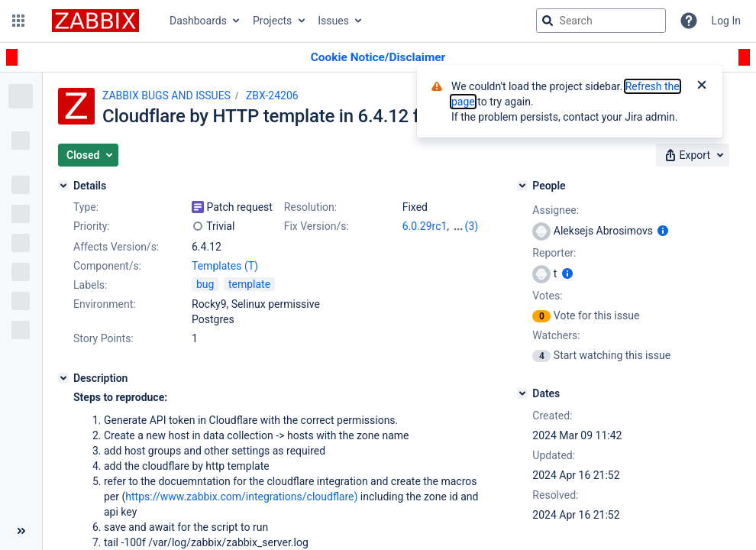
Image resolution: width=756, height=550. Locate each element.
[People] (522, 186)
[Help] (689, 21)
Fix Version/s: (317, 226)
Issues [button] (333, 21)
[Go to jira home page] (95, 21)
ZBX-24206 (272, 95)
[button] (18, 21)
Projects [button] (272, 21)
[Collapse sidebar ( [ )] (21, 531)
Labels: (90, 285)
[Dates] (522, 393)
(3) (472, 226)
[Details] (63, 186)
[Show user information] (663, 231)
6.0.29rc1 (425, 226)
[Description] (63, 378)
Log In (726, 21)
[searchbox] (601, 21)
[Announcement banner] (378, 58)
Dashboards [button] (198, 21)
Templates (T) (225, 266)
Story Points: (103, 338)
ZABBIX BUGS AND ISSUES (166, 95)
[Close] (702, 86)
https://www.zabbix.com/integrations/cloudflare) (241, 497)
